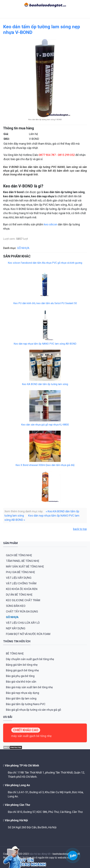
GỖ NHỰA (23, 248)
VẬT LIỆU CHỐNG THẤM (21, 583)
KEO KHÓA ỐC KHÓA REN (22, 589)
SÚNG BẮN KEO (16, 606)
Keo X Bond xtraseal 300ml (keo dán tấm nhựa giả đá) (45, 465)
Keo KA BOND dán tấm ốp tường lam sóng (45, 384)
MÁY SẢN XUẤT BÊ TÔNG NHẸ (25, 566)
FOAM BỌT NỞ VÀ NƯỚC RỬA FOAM (28, 634)
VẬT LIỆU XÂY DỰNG (19, 578)
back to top (80, 529)
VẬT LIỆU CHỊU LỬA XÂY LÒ (23, 623)
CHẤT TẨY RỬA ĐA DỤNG (22, 611)
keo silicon (51, 224)
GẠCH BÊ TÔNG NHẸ (19, 555)
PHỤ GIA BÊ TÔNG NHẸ (20, 572)
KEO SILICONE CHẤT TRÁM (23, 600)
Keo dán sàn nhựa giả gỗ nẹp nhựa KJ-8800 (45, 425)
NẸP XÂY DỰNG (16, 628)
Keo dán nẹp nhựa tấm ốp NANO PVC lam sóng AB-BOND (45, 344)
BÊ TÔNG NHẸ (15, 653)
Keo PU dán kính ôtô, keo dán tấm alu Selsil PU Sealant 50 (45, 303)
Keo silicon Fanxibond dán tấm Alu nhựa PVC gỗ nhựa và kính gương (45, 263)
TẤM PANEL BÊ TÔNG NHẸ (23, 561)
